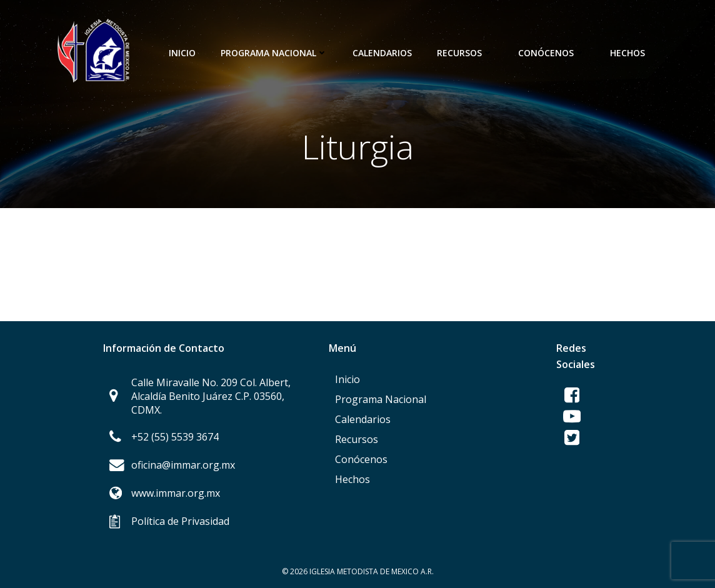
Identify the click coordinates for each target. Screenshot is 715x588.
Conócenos (552, 53)
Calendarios (382, 53)
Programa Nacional (274, 53)
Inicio (182, 53)
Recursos (465, 53)
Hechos (627, 53)
